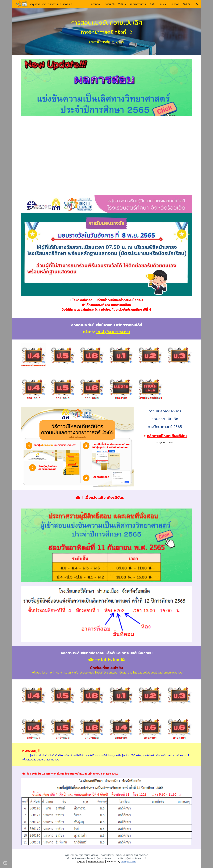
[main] (106, 32)
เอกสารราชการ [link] (138, 4)
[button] (198, 4)
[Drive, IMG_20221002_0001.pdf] (106, 156)
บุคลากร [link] (175, 4)
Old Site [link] (188, 4)
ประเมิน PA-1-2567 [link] (114, 4)
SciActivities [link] (157, 4)
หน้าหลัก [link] (95, 4)
